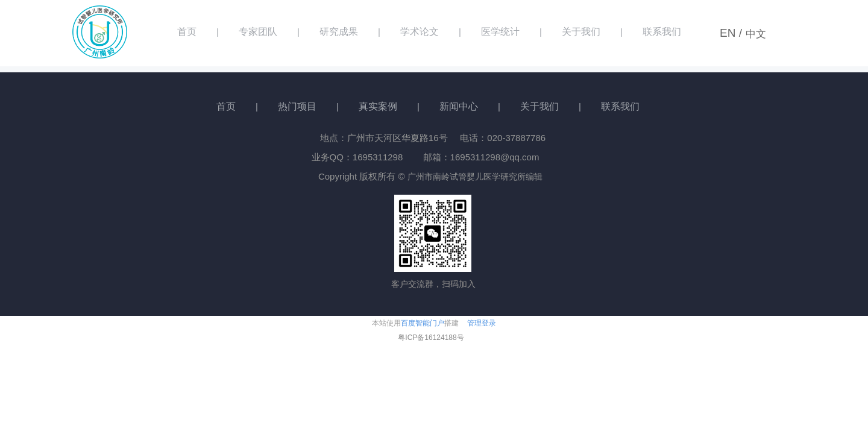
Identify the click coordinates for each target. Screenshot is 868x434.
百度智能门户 (423, 323)
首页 (187, 32)
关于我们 (581, 32)
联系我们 (662, 32)
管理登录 (482, 323)
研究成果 (339, 32)
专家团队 (258, 32)
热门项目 (297, 106)
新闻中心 (459, 106)
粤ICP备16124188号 (431, 338)
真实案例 (378, 106)
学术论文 (420, 32)
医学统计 (500, 32)
